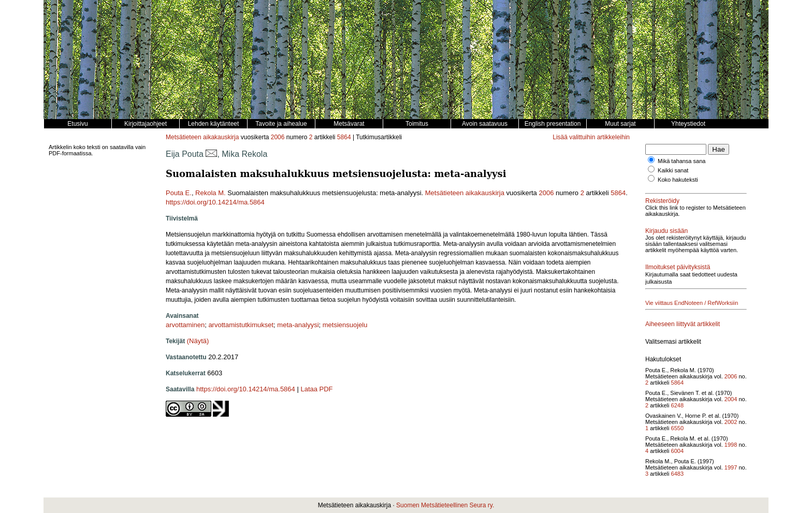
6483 (677, 474)
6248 (677, 405)
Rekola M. (211, 193)
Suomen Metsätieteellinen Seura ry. (445, 505)
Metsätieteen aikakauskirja (202, 137)
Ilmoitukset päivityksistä (678, 267)
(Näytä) (198, 341)
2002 (731, 422)
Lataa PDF (316, 389)
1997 (731, 467)
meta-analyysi (298, 325)
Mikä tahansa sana (682, 161)
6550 (677, 428)
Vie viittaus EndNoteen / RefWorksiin (692, 303)
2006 (278, 137)
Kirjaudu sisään (666, 231)
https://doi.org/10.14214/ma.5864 (215, 202)
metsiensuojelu (345, 325)
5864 (344, 137)
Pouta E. (179, 193)
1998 (731, 445)
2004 (731, 399)
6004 (677, 451)
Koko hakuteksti (678, 180)
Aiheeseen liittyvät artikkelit (683, 324)
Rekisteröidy (662, 201)
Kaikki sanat (673, 170)
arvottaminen (185, 325)
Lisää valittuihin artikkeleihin (591, 137)
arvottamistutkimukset (241, 325)
